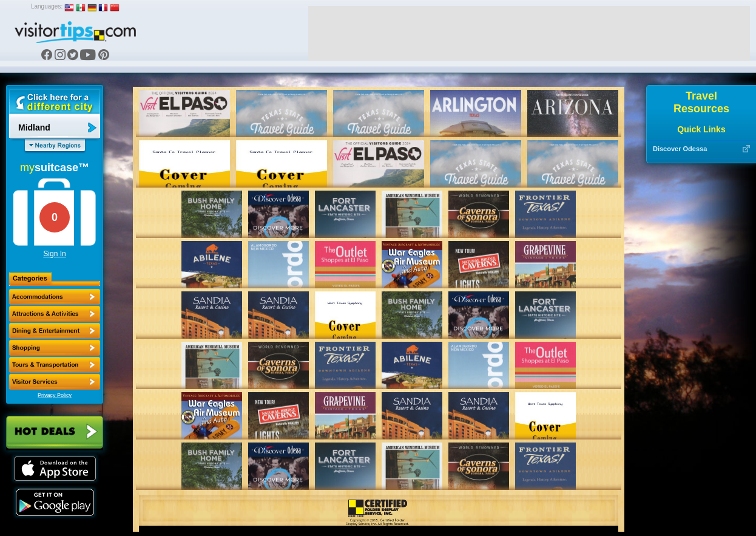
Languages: (47, 6)
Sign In (54, 254)
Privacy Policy (55, 395)
